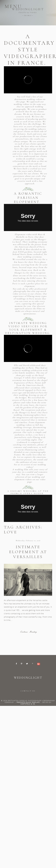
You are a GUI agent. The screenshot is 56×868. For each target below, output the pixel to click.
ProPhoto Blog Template (28, 702)
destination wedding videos (29, 99)
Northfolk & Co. (28, 704)
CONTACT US (28, 691)
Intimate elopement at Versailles (28, 552)
